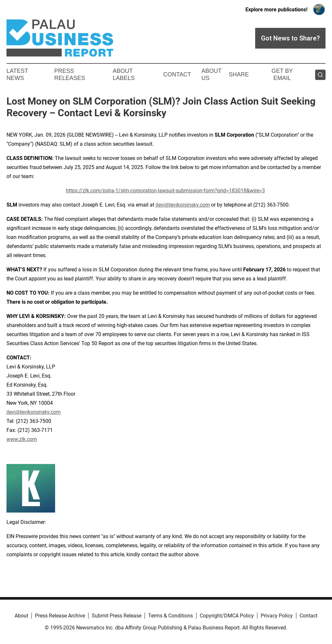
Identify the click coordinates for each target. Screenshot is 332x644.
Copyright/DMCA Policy (227, 616)
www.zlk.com (22, 439)
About (21, 616)
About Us (211, 74)
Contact (177, 74)
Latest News (17, 74)
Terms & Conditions (171, 616)
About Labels (124, 74)
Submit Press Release (117, 616)
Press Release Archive (60, 616)
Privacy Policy (277, 616)
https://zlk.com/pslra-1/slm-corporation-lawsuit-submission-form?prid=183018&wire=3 (165, 191)
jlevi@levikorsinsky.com (183, 205)
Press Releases (70, 74)
